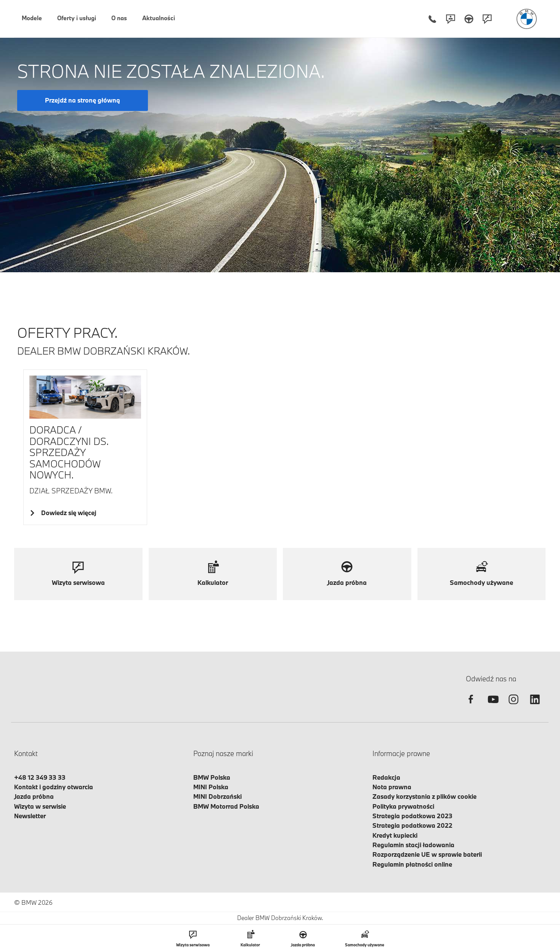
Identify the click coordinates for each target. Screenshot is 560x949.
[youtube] (492, 706)
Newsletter (30, 816)
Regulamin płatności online (412, 864)
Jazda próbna (34, 796)
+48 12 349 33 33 (40, 777)
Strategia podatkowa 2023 (412, 816)
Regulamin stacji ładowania (413, 845)
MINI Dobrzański (217, 796)
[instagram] (513, 706)
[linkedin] (535, 706)
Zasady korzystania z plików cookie (424, 796)
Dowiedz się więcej (67, 513)
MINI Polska (211, 787)
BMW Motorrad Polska (226, 806)
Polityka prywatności (403, 806)
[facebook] (471, 706)
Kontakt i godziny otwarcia (54, 787)
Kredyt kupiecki (395, 835)
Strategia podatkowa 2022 (412, 825)
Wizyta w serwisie (40, 806)
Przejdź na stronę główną (83, 100)
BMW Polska (212, 777)
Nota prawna (392, 787)
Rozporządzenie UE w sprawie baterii (427, 854)
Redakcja (386, 777)
